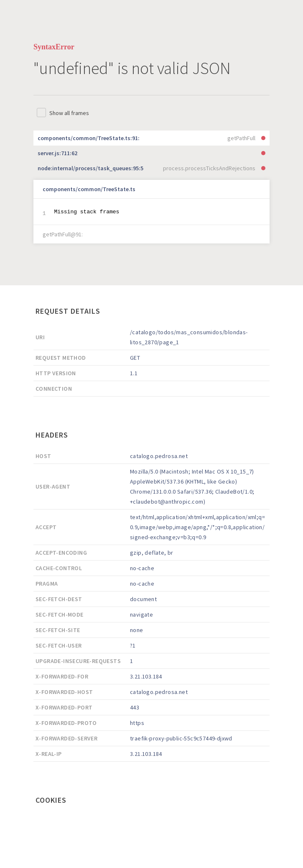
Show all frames (69, 113)
